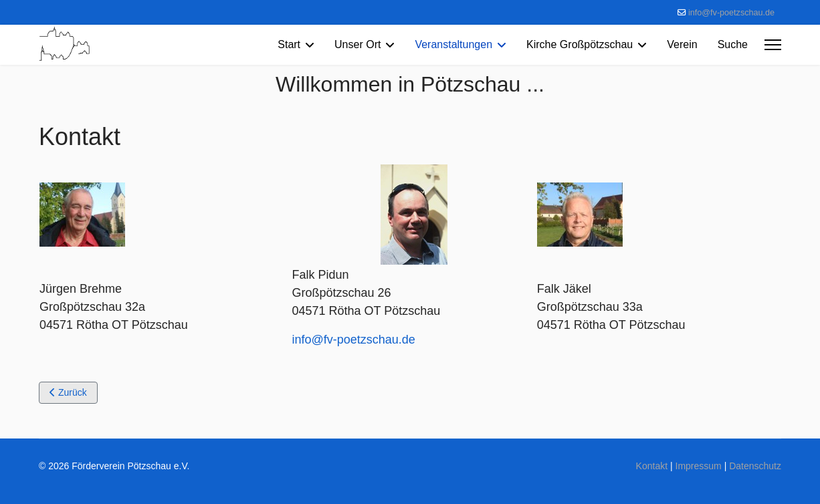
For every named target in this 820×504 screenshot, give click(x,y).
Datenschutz (755, 466)
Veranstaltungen (453, 44)
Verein (682, 44)
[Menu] (773, 45)
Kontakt (652, 466)
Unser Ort (357, 44)
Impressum (699, 466)
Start (289, 44)
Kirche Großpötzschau (580, 44)
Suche (733, 44)
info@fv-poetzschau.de (731, 13)
